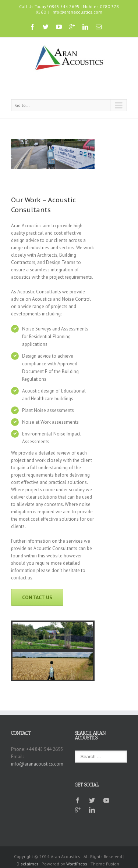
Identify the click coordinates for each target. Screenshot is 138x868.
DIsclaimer (27, 864)
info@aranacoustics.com (77, 12)
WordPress (77, 864)
